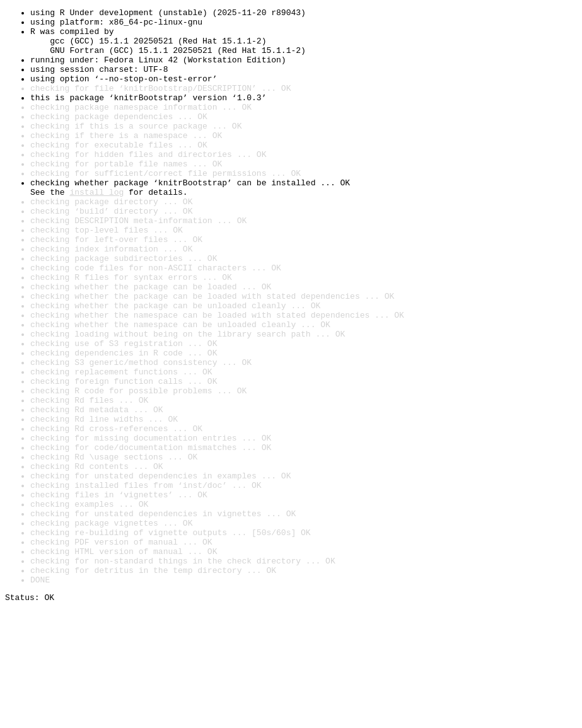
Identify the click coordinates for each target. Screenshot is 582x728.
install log (96, 229)
